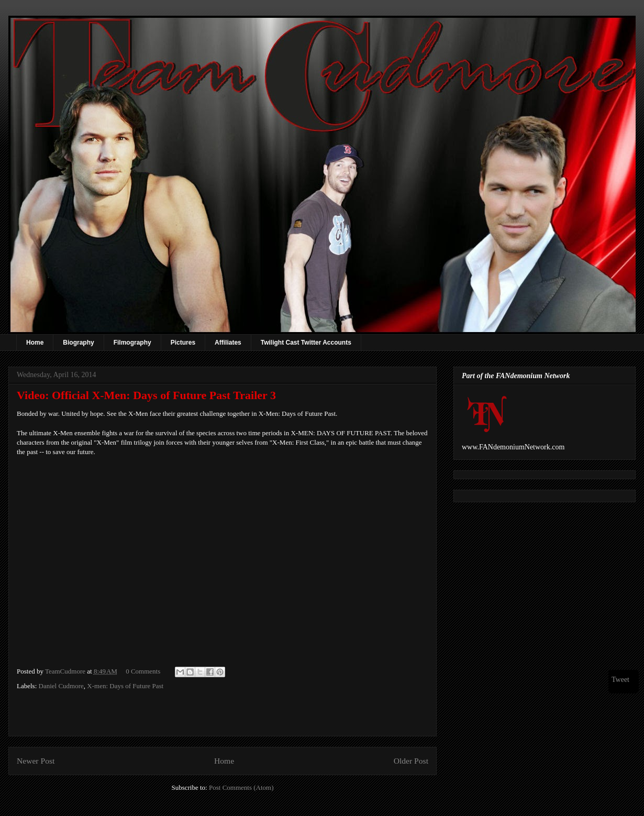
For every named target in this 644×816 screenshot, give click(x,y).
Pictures (183, 343)
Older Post (411, 761)
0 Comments (143, 671)
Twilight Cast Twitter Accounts (306, 343)
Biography (78, 343)
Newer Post (36, 761)
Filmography (132, 343)
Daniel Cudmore (61, 686)
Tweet (620, 680)
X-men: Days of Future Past (125, 686)
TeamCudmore (66, 671)
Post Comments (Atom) (241, 787)
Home (35, 343)
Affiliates (228, 343)
